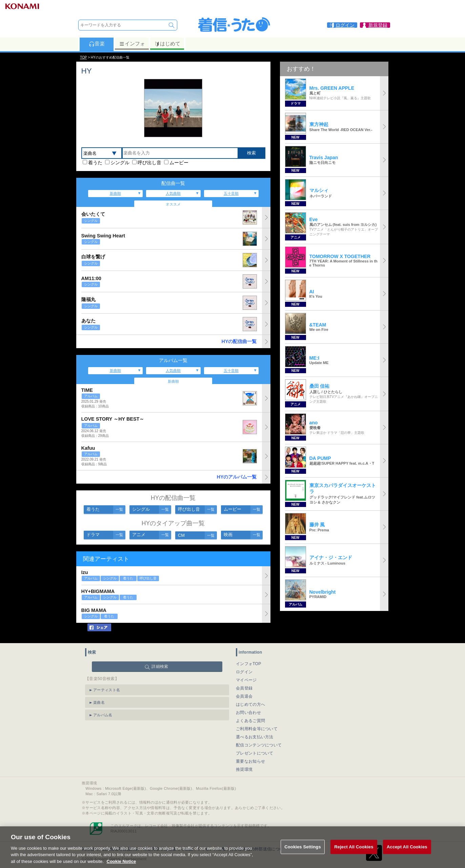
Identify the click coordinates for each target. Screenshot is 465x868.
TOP (83, 57)
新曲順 (115, 193)
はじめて (167, 44)
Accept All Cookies (407, 856)
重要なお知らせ (250, 761)
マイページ (246, 680)
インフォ (132, 44)
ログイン (244, 672)
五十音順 (231, 193)
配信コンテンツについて (259, 745)
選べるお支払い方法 (255, 737)
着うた (95, 163)
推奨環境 (244, 769)
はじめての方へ (250, 704)
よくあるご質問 (250, 721)
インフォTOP (249, 664)
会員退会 (244, 696)
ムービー (179, 163)
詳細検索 (160, 666)
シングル (120, 163)
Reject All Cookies (354, 856)
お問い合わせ (248, 713)
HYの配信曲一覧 (239, 341)
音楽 (97, 44)
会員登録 (244, 688)
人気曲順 (173, 193)
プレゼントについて (255, 753)
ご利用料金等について (257, 729)
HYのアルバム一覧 (237, 477)
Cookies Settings (303, 856)
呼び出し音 (149, 163)
